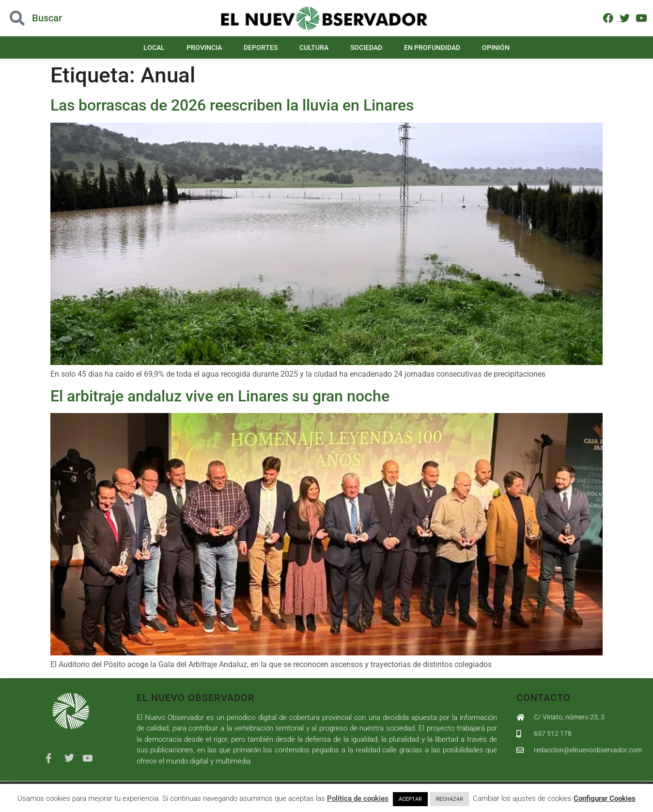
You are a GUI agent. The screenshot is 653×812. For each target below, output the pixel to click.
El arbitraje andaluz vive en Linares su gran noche (220, 396)
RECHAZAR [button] (450, 799)
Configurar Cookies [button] (605, 798)
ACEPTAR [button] (410, 799)
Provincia (204, 48)
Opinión (496, 48)
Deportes (261, 48)
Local (154, 48)
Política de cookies (358, 798)
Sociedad (366, 48)
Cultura (314, 48)
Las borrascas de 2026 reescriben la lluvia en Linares (232, 105)
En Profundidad (432, 48)
